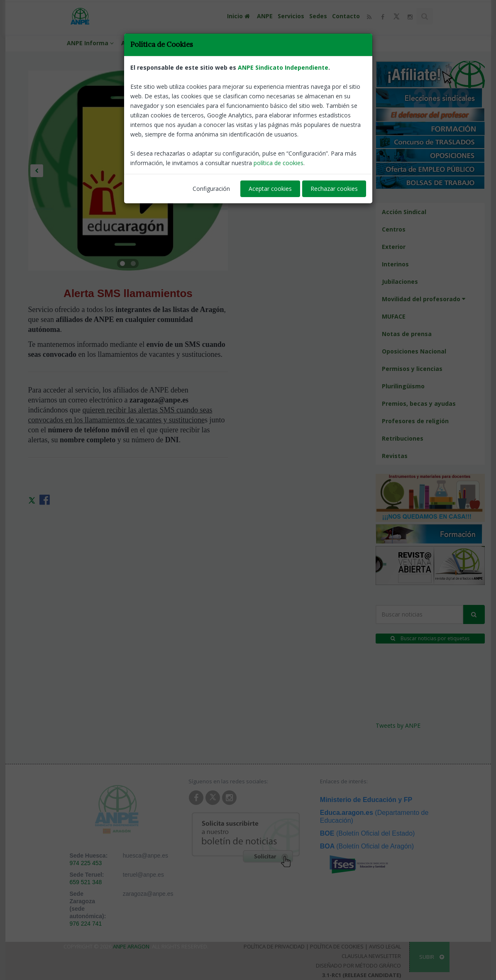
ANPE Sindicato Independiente (283, 67)
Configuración (211, 189)
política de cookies (279, 163)
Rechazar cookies (334, 189)
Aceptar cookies (270, 189)
